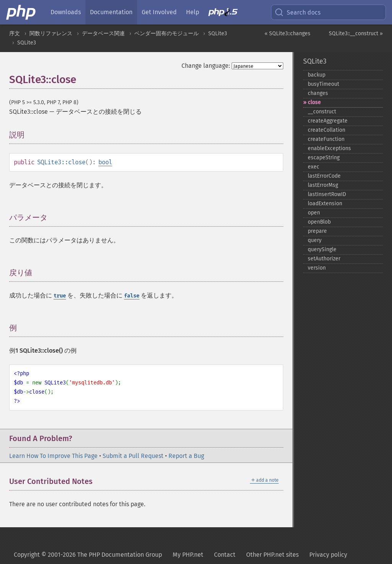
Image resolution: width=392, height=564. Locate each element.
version (317, 268)
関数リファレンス (51, 34)
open (314, 213)
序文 (15, 34)
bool (105, 162)
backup (317, 75)
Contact (225, 555)
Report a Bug (186, 456)
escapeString (324, 158)
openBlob (319, 222)
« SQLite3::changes (287, 34)
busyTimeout (323, 84)
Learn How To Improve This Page (53, 456)
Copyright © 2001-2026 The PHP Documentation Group (88, 555)
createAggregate (328, 121)
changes (318, 93)
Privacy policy (328, 555)
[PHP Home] (21, 12)
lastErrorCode (324, 176)
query (315, 240)
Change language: (206, 66)
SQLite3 (218, 34)
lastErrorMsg (323, 185)
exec (314, 167)
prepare (317, 231)
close (314, 102)
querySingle (322, 249)
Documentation (111, 12)
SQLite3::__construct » (356, 34)
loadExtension (325, 204)
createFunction (326, 139)
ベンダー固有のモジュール (167, 34)
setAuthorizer (324, 259)
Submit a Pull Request (133, 456)
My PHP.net (188, 555)
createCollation (327, 130)
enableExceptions (329, 148)
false (132, 296)
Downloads (66, 12)
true (60, 296)
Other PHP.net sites (272, 555)
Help (193, 12)
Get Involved (159, 12)
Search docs (297, 12)
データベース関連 (103, 34)
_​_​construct (322, 112)
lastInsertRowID (327, 194)
